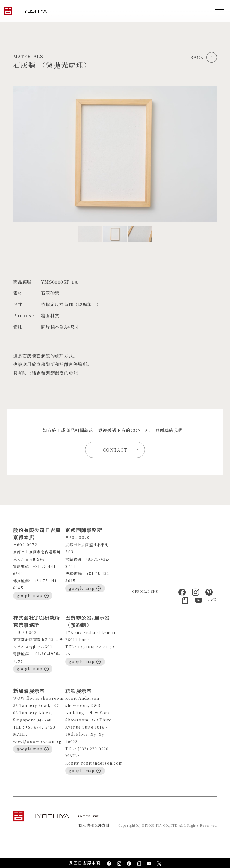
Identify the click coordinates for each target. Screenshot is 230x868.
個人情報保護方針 (94, 825)
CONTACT (121, 450)
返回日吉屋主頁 (85, 863)
